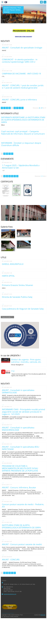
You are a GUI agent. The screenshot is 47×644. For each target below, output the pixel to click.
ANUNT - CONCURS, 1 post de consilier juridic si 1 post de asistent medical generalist (23, 87)
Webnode (43, 615)
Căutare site (45, 2)
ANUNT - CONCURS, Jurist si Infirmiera (19, 100)
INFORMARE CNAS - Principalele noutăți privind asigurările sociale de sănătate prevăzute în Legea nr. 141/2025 (23, 412)
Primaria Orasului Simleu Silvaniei (17, 285)
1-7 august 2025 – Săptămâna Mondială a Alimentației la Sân (21, 167)
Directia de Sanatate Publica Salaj (17, 297)
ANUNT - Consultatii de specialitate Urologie (22, 48)
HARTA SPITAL (8, 276)
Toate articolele (6, 317)
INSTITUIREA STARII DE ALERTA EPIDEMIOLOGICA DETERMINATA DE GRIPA (21, 526)
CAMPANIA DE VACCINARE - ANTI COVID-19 (21, 74)
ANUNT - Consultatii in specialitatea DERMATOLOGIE (18, 391)
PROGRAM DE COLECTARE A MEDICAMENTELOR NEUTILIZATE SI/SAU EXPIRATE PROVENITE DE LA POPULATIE (20, 468)
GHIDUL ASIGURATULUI (13, 264)
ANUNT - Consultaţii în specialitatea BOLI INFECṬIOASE (21, 448)
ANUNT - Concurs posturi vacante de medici (22, 544)
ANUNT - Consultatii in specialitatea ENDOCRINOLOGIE (18, 429)
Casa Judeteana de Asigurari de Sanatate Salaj (23, 309)
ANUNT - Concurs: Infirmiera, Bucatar (19, 487)
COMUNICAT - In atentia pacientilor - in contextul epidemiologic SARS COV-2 (20, 61)
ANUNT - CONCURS (11, 560)
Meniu (41, 2)
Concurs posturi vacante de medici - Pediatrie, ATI (23, 506)
